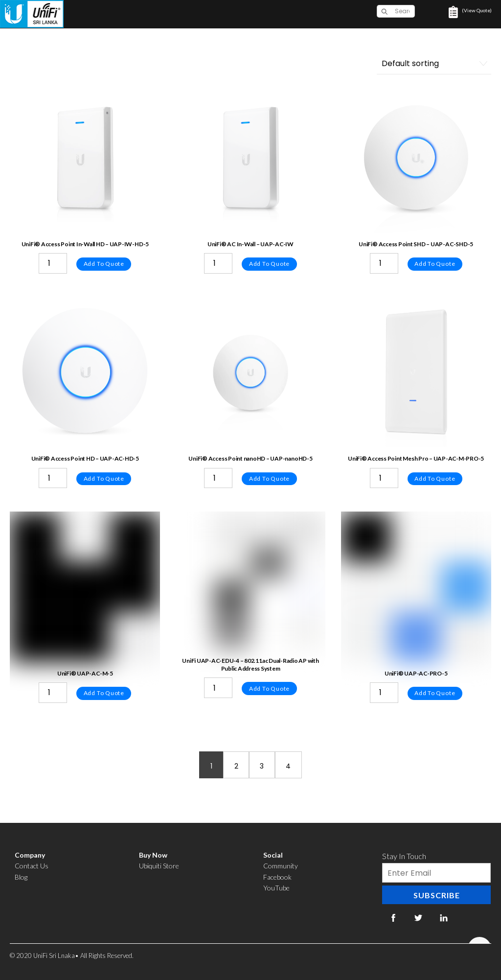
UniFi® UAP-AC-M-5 (85, 673)
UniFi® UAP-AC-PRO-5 (416, 673)
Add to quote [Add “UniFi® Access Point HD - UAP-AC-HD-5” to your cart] (104, 478)
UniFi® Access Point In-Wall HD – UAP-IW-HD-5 (85, 244)
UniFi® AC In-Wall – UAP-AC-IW (250, 244)
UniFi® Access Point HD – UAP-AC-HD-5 (85, 458)
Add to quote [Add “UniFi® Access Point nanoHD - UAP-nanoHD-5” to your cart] (269, 478)
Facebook (277, 877)
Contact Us (32, 866)
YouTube (276, 888)
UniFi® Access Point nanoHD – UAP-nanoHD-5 (250, 458)
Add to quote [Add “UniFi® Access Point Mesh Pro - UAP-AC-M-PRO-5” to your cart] (435, 478)
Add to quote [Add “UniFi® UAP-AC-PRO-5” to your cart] (435, 693)
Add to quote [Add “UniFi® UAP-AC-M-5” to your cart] (104, 693)
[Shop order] (434, 64)
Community (281, 866)
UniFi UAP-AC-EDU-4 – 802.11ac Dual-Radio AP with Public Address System (250, 665)
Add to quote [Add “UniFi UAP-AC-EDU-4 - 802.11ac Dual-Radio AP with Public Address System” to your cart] (269, 688)
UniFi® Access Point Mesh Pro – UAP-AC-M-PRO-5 (416, 458)
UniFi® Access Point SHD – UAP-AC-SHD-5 (416, 244)
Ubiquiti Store (159, 866)
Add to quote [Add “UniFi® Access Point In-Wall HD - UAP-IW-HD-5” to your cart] (104, 264)
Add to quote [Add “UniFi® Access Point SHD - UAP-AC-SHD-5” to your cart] (435, 264)
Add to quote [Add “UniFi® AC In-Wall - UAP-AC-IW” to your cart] (269, 264)
